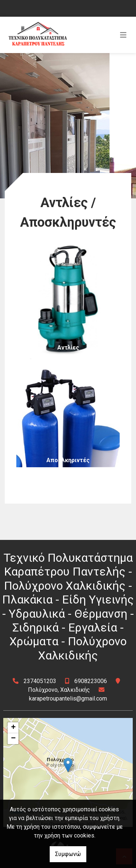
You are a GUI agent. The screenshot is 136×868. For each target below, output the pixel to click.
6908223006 (91, 681)
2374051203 (40, 681)
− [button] (13, 739)
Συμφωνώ (68, 854)
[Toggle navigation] (123, 35)
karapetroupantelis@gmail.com (68, 699)
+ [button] (13, 728)
